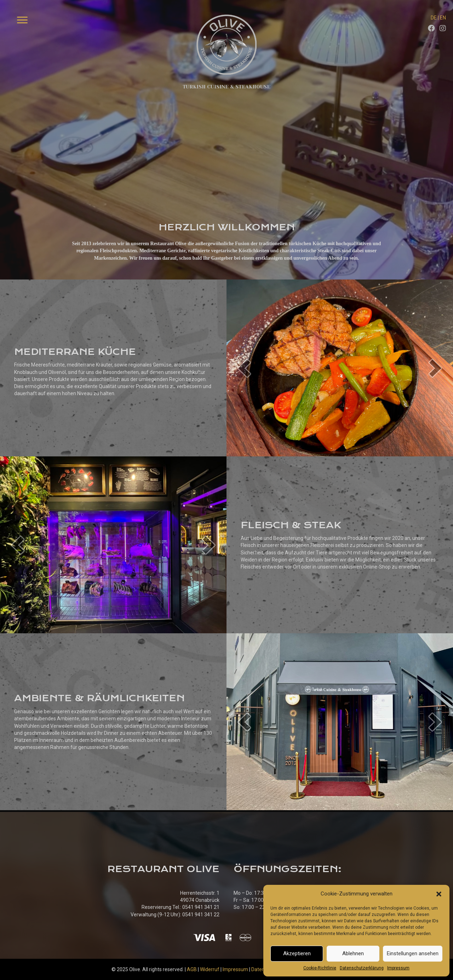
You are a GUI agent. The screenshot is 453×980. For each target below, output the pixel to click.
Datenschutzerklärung (362, 968)
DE (434, 18)
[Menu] (22, 20)
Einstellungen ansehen (413, 953)
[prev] (244, 368)
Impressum (398, 968)
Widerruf (210, 969)
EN (443, 18)
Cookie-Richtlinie (320, 968)
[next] (435, 368)
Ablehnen (353, 953)
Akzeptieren (297, 953)
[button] (439, 894)
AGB (192, 969)
